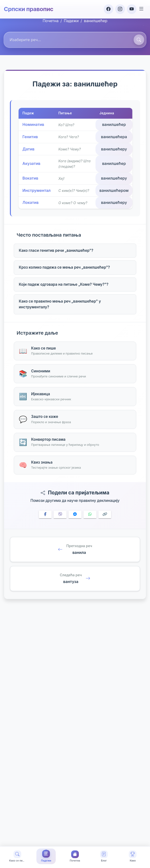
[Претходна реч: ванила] (75, 549)
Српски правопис (29, 9)
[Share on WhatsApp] (90, 515)
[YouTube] (132, 9)
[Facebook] (109, 9)
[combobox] (75, 40)
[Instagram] (120, 9)
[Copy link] (105, 515)
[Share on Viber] (60, 515)
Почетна (51, 21)
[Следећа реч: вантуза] (75, 579)
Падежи (71, 21)
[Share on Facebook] (45, 515)
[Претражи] (139, 40)
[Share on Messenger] (75, 515)
